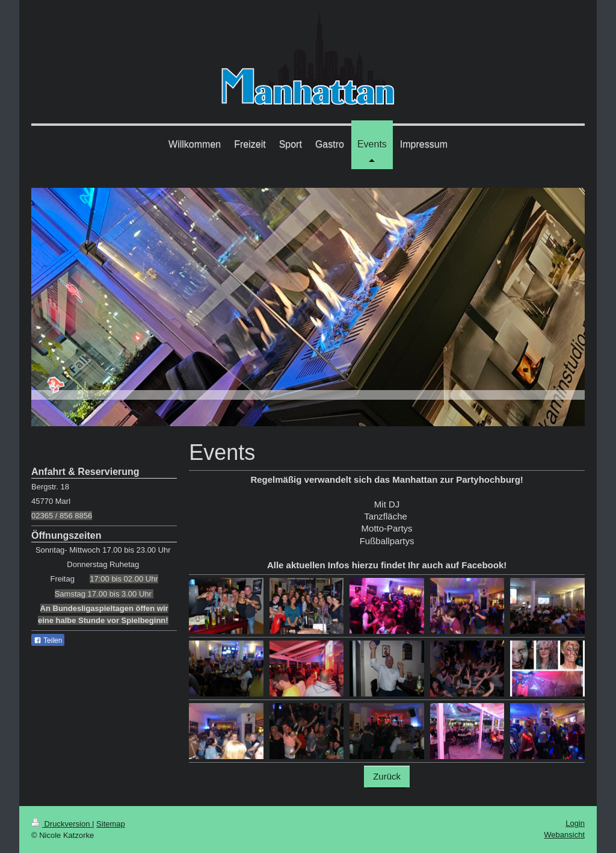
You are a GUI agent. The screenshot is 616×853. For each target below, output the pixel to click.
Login (575, 823)
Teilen (48, 641)
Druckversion (62, 824)
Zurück (387, 776)
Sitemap (111, 824)
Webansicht (564, 835)
